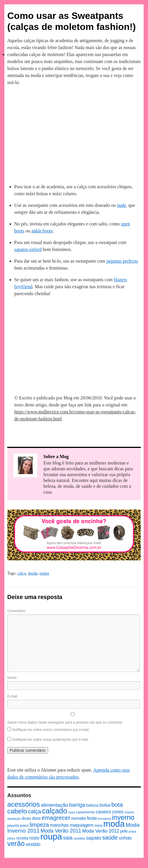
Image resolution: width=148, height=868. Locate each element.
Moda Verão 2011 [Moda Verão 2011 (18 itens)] (61, 831)
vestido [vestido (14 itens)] (33, 844)
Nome (12, 678)
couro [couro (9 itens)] (129, 812)
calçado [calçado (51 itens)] (54, 811)
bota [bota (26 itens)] (117, 805)
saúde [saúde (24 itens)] (110, 837)
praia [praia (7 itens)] (133, 831)
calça (22, 573)
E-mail (12, 696)
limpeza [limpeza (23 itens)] (39, 825)
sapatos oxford (28, 249)
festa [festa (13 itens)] (92, 818)
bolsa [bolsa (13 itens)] (105, 805)
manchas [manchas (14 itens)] (59, 825)
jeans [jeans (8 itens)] (24, 826)
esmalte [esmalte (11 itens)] (79, 818)
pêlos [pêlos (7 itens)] (11, 838)
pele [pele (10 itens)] (124, 831)
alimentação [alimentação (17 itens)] (54, 805)
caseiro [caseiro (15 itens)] (104, 812)
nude (121, 205)
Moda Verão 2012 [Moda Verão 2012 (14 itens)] (101, 831)
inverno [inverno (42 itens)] (123, 817)
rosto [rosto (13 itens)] (34, 838)
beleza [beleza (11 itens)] (92, 805)
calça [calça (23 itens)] (35, 811)
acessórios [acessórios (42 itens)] (24, 804)
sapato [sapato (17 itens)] (94, 838)
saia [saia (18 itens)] (68, 838)
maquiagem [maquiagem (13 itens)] (82, 825)
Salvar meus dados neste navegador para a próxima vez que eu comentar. (65, 722)
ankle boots (42, 231)
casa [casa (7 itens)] (72, 812)
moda (33, 573)
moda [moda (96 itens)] (114, 824)
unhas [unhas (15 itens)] (125, 838)
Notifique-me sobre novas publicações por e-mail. (51, 740)
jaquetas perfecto (122, 261)
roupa (44, 573)
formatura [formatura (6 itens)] (105, 819)
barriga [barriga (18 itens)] (77, 805)
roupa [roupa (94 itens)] (51, 837)
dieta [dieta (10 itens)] (36, 818)
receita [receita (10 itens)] (22, 838)
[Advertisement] (74, 134)
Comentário (16, 611)
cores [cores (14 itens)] (118, 812)
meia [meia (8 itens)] (99, 826)
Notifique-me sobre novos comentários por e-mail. (51, 730)
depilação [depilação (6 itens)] (14, 819)
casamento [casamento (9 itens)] (85, 812)
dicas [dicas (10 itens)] (26, 818)
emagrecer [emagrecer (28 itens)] (56, 818)
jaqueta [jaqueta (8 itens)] (13, 826)
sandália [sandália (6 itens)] (79, 838)
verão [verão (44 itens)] (16, 843)
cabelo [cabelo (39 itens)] (17, 811)
